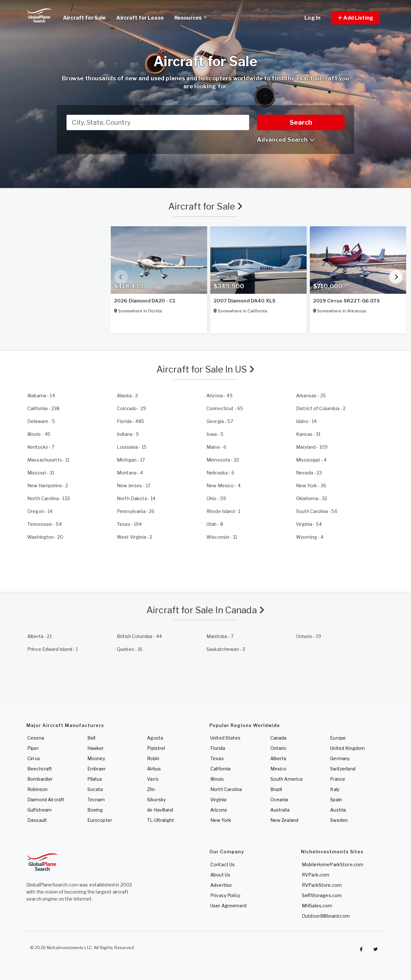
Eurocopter (100, 820)
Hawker (96, 748)
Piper (33, 748)
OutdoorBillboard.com (326, 916)
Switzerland (343, 769)
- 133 (48, 498)
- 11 (48, 460)
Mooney (96, 758)
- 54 (44, 524)
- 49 (219, 396)
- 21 (39, 636)
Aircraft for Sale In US (206, 369)
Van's (153, 779)
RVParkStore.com (322, 885)
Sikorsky (156, 800)
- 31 (308, 434)
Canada (279, 738)
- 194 (129, 524)
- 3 (127, 396)
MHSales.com (317, 906)
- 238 (43, 408)
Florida (218, 748)
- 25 (311, 396)
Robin (153, 758)
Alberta (278, 758)
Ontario (279, 748)
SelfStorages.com (322, 895)
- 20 (45, 537)
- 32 (312, 498)
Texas (217, 758)
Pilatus (95, 779)
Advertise (221, 885)
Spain (336, 800)
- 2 (321, 408)
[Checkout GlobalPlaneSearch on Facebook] (361, 949)
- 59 (216, 498)
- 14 (41, 396)
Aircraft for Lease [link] (140, 18)
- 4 (311, 460)
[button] (355, 18)
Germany (340, 758)
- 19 (309, 636)
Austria (338, 810)
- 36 (311, 486)
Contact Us (223, 864)
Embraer (97, 769)
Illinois (217, 779)
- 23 (309, 473)
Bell (92, 738)
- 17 (131, 460)
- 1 (223, 511)
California (220, 769)
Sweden (339, 820)
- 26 (136, 511)
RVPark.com (315, 875)
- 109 (312, 447)
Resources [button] (193, 17)
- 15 (132, 447)
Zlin (151, 789)
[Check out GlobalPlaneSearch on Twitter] (376, 949)
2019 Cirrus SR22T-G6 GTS (346, 301)
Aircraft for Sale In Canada (205, 610)
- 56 (317, 511)
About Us (220, 875)
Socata (95, 789)
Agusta (155, 738)
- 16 (130, 649)
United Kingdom (347, 748)
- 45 (39, 434)
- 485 (131, 421)
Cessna (36, 738)
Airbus (154, 769)
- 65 (225, 408)
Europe (338, 738)
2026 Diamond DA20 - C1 (145, 301)
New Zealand (284, 820)
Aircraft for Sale (206, 206)
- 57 (220, 421)
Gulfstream (39, 810)
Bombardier (40, 779)
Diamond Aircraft (46, 800)
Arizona (219, 810)
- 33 (223, 460)
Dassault (37, 820)
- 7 (41, 447)
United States (225, 738)
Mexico (279, 769)
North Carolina (226, 789)
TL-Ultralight (161, 820)
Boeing (95, 810)
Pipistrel (156, 748)
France (338, 779)
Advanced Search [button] (286, 140)
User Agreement (229, 906)
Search (301, 122)
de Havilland (160, 810)
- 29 (131, 408)
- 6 (216, 447)
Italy (335, 789)
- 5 (41, 421)
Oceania (279, 800)
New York (221, 820)
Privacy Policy (225, 895)
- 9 (128, 434)
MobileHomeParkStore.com (332, 864)
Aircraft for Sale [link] (84, 18)
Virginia (218, 800)
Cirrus (34, 758)
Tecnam (96, 800)
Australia (280, 810)
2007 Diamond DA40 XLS (245, 301)
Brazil (276, 789)
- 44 (139, 636)
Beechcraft (40, 769)
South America (287, 779)
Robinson (37, 789)
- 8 (215, 524)
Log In (312, 18)
